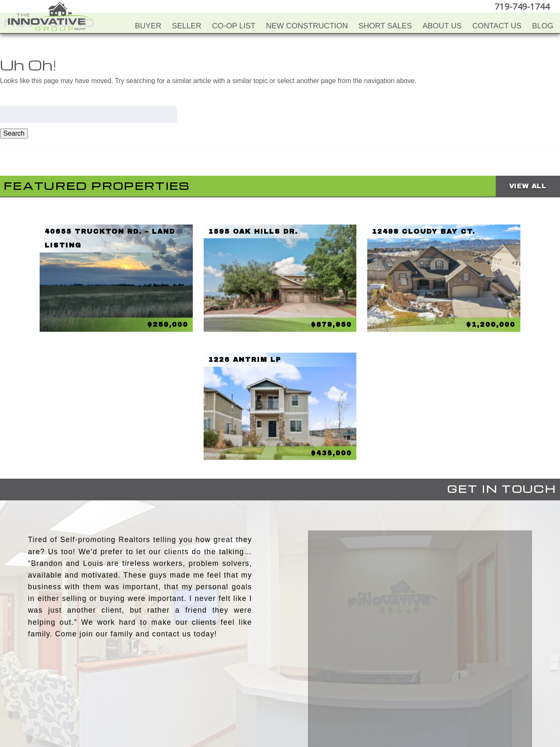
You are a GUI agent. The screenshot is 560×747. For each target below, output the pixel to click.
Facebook (245, 700)
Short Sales (385, 26)
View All (528, 186)
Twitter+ (279, 700)
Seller (187, 26)
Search (14, 133)
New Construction (307, 26)
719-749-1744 (524, 6)
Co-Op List (234, 26)
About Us (442, 26)
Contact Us (497, 26)
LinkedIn (295, 700)
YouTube (262, 700)
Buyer (148, 26)
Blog (543, 26)
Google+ (312, 700)
